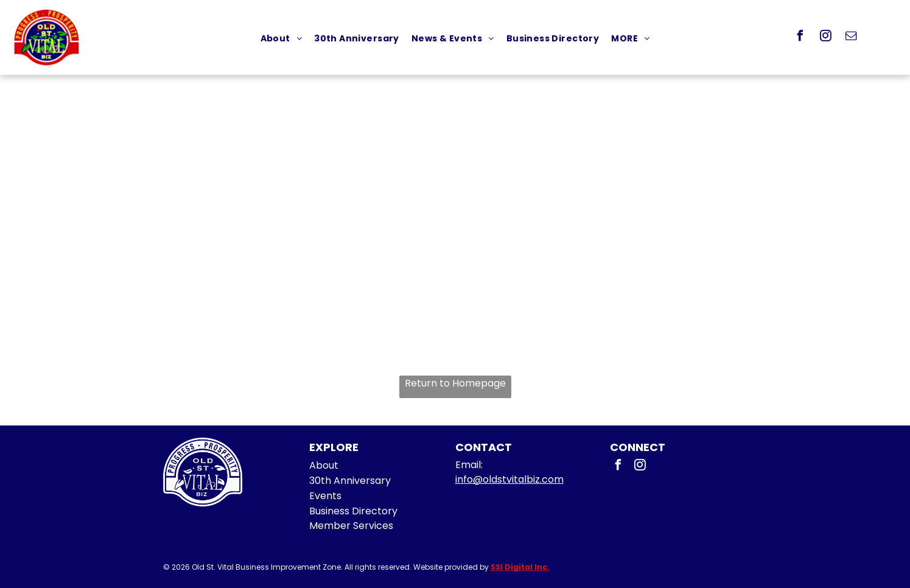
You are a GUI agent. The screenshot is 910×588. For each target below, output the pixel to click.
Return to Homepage (455, 383)
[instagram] (826, 37)
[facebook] (800, 37)
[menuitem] (282, 39)
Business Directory (353, 511)
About (324, 465)
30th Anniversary (350, 481)
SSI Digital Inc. (520, 567)
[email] (852, 37)
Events (325, 496)
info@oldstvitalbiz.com (509, 479)
